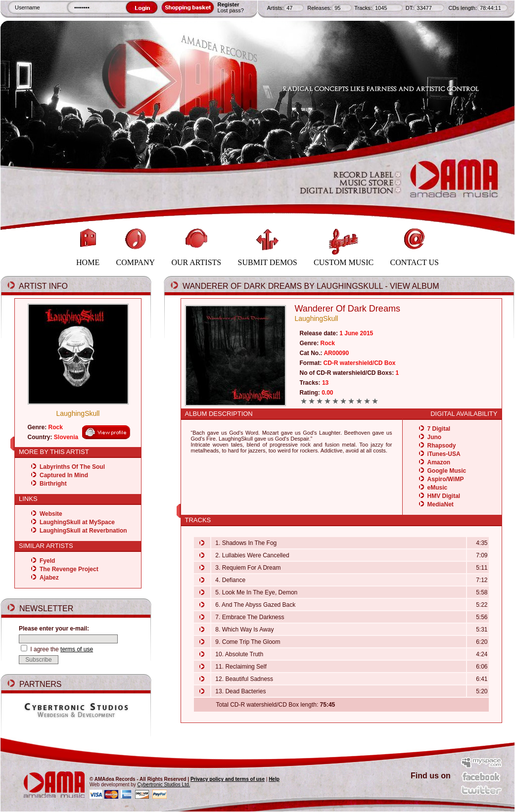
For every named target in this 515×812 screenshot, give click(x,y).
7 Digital (439, 429)
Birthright (53, 484)
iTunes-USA (444, 454)
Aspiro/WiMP (446, 479)
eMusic (438, 488)
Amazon (439, 462)
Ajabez (49, 578)
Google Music (447, 471)
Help (274, 779)
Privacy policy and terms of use (228, 779)
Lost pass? (231, 10)
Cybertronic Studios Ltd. (164, 785)
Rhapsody (442, 446)
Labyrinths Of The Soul (72, 467)
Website (51, 514)
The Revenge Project (69, 569)
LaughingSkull (78, 413)
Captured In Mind (64, 475)
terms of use (77, 649)
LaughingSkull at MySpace (77, 522)
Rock (56, 427)
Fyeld (47, 561)
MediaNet (441, 504)
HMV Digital (444, 496)
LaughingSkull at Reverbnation (83, 531)
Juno (435, 437)
